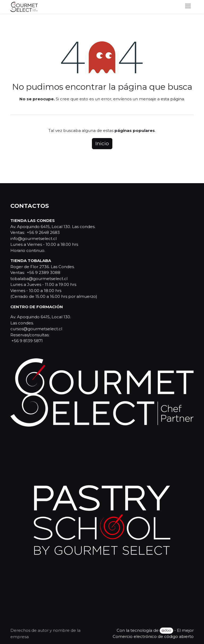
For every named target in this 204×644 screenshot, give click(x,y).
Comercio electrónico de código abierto (153, 636)
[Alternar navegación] (188, 7)
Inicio (102, 143)
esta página (172, 99)
